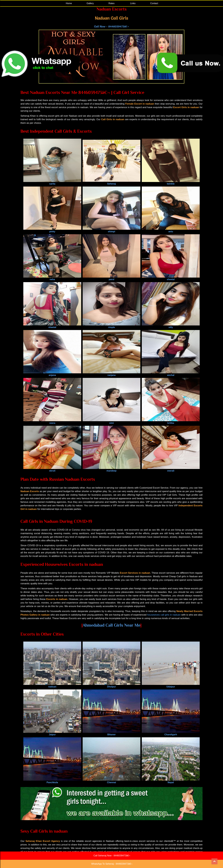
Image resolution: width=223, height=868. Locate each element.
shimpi (111, 230)
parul (111, 278)
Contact (154, 3)
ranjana (111, 374)
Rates (111, 3)
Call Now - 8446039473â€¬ (111, 26)
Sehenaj (111, 182)
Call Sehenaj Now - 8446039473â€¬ (112, 856)
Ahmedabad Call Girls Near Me (111, 625)
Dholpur (111, 685)
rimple (111, 326)
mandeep (111, 469)
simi (111, 422)
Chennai (111, 781)
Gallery (90, 3)
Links (133, 3)
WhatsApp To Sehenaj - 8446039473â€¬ (112, 864)
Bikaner (111, 733)
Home (69, 3)
